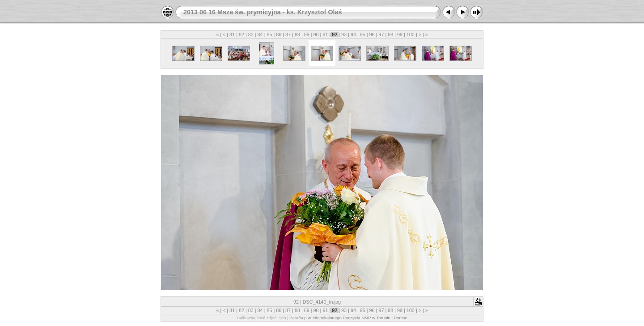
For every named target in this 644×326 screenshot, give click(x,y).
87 (288, 34)
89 (307, 34)
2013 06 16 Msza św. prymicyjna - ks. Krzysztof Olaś (263, 12)
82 (241, 34)
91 (325, 34)
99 (400, 34)
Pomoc (401, 318)
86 (279, 34)
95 (363, 34)
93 (344, 34)
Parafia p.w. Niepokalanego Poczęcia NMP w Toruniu (340, 318)
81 (232, 34)
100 (411, 34)
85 (269, 34)
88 (297, 34)
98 (390, 34)
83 (251, 34)
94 (353, 34)
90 (316, 34)
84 (260, 34)
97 (381, 34)
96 (372, 34)
